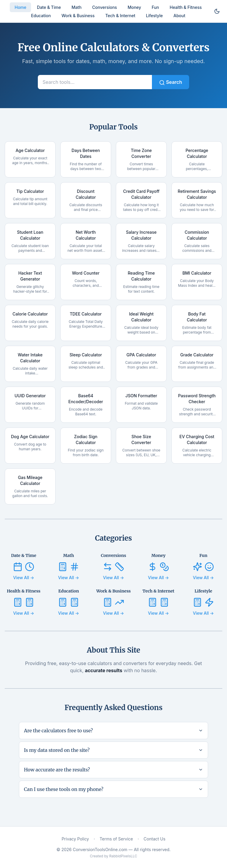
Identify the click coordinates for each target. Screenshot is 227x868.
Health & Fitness (186, 7)
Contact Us (155, 839)
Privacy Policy (75, 839)
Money (134, 7)
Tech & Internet (120, 16)
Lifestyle (154, 16)
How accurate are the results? (113, 770)
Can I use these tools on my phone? (113, 789)
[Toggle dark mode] (217, 11)
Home (20, 7)
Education (41, 16)
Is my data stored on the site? (113, 750)
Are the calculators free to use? (113, 731)
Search (171, 82)
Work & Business (78, 16)
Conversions (105, 7)
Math (77, 7)
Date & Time (49, 7)
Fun (155, 7)
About (179, 16)
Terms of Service (116, 839)
